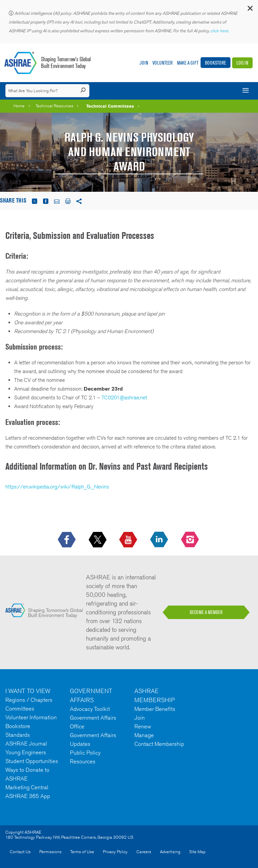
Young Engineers (26, 752)
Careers (144, 852)
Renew (143, 726)
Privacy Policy (115, 852)
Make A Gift (188, 63)
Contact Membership (159, 744)
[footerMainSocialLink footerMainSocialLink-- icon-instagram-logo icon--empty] (191, 540)
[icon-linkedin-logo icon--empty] (160, 540)
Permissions (50, 852)
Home (19, 106)
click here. (220, 31)
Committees (20, 709)
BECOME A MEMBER (206, 612)
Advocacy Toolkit (90, 709)
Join (144, 63)
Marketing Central (27, 787)
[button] (250, 10)
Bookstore (216, 63)
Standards (18, 735)
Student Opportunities (32, 761)
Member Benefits (155, 709)
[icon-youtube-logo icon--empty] (129, 540)
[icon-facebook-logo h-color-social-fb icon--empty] (67, 540)
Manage (144, 735)
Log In (242, 63)
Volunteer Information (31, 717)
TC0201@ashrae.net (124, 397)
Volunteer (163, 63)
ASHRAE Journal (26, 744)
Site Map (197, 852)
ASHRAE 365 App (28, 796)
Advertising (170, 852)
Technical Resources (54, 106)
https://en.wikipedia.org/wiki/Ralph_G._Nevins (57, 487)
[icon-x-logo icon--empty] (98, 540)
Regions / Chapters (29, 700)
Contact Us (20, 852)
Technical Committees (110, 106)
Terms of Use (82, 852)
